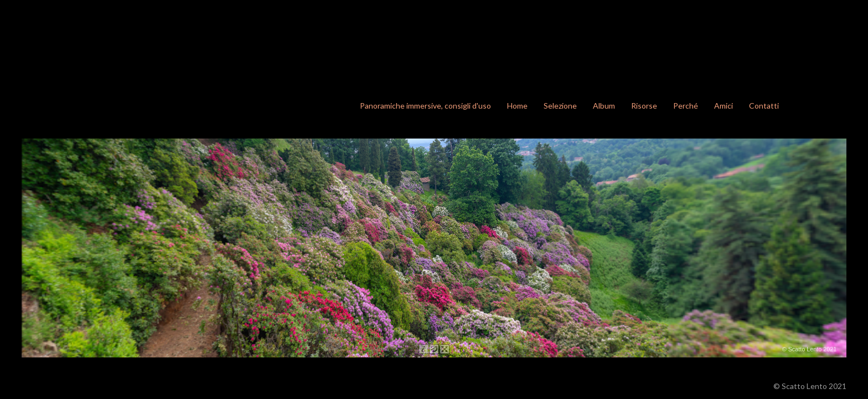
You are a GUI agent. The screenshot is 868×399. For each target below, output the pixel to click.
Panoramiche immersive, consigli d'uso (425, 106)
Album (604, 106)
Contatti (764, 106)
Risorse (644, 106)
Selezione (560, 106)
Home (517, 106)
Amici (724, 106)
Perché (686, 106)
